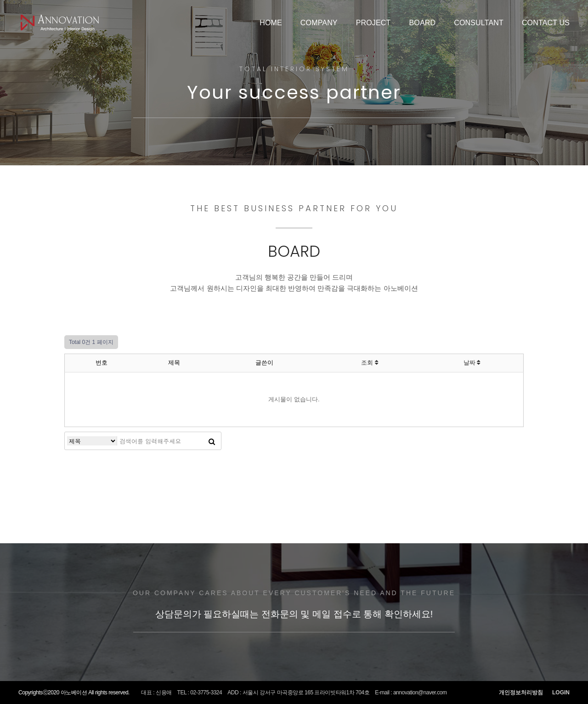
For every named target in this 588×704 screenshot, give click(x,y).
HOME (271, 23)
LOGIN (561, 693)
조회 (370, 363)
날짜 (472, 363)
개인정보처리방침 (521, 693)
